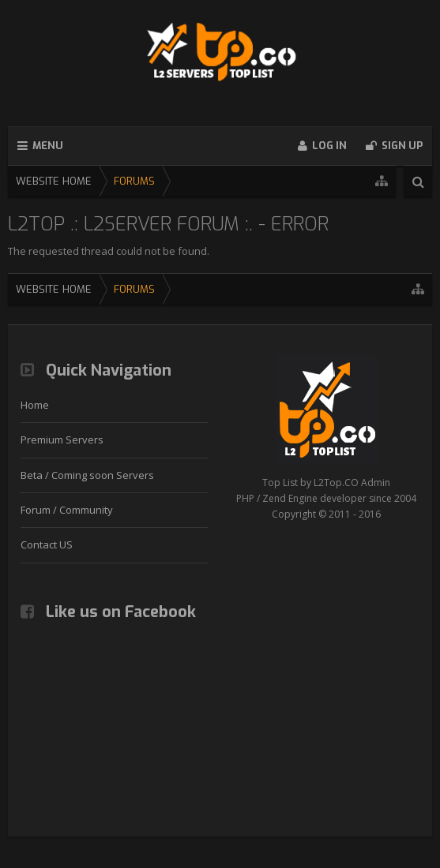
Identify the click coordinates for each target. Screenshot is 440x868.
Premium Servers (62, 440)
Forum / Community (67, 510)
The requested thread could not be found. (109, 251)
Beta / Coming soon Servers (87, 475)
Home (35, 405)
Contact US (47, 544)
